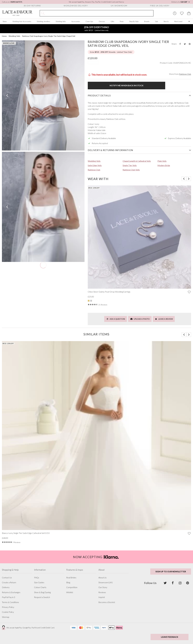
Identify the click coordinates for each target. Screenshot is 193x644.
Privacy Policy (8, 607)
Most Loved (178, 21)
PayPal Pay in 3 (8, 597)
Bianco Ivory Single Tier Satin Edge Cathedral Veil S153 (26, 533)
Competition (72, 587)
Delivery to (181, 2)
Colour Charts (40, 587)
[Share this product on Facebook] (180, 44)
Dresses (102, 21)
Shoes (5, 21)
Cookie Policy (8, 612)
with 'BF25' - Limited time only (97, 29)
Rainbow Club (185, 74)
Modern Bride (164, 165)
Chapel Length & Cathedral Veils (137, 161)
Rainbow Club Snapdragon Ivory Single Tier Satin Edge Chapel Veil (49, 36)
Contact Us (7, 578)
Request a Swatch (42, 597)
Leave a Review (164, 319)
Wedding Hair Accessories (22, 21)
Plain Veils (162, 161)
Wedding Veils (61, 21)
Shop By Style (134, 21)
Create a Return (9, 582)
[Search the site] (100, 13)
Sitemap (6, 617)
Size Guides (39, 582)
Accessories (76, 21)
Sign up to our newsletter (171, 571)
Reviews (102, 592)
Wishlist (70, 592)
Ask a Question (116, 319)
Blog (68, 582)
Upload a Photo (140, 319)
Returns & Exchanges (11, 592)
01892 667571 (16, 2)
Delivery (6, 587)
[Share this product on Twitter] (185, 44)
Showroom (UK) (106, 582)
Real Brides (71, 578)
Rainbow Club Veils (131, 170)
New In (166, 21)
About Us (102, 578)
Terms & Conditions (10, 602)
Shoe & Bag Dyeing (42, 592)
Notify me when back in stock (127, 85)
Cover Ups (89, 21)
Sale (157, 21)
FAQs (37, 578)
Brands (147, 21)
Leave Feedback (170, 637)
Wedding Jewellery (43, 21)
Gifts (112, 21)
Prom (122, 21)
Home (4, 36)
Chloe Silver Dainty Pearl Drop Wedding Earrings (109, 292)
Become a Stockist (107, 602)
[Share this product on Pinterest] (190, 44)
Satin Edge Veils (95, 165)
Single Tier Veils (130, 165)
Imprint (102, 597)
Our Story (103, 587)
